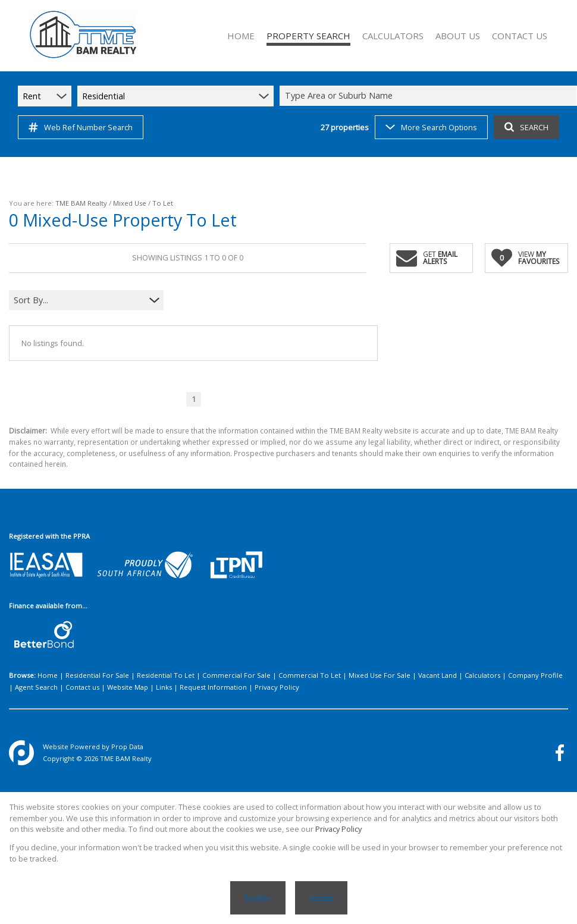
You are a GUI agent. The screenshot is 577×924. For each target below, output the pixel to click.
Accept (321, 898)
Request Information (213, 687)
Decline (258, 898)
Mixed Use (130, 203)
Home (48, 675)
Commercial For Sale (236, 675)
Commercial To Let (310, 675)
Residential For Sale (97, 675)
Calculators (482, 675)
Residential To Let (166, 675)
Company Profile (535, 675)
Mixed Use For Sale (380, 675)
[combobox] (430, 96)
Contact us (82, 687)
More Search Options (431, 127)
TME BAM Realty (81, 203)
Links (164, 687)
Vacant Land (438, 675)
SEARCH (526, 127)
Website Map (128, 687)
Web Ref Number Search (81, 127)
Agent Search (36, 687)
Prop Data (127, 747)
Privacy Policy (277, 687)
